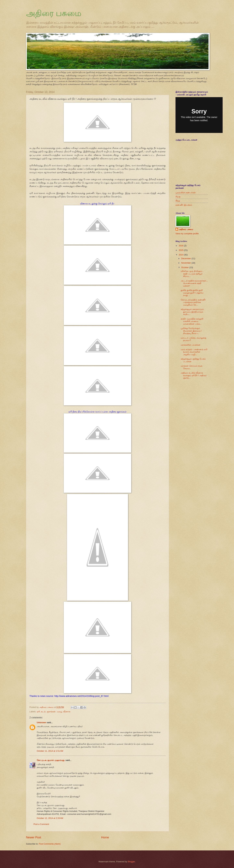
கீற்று (178, 201)
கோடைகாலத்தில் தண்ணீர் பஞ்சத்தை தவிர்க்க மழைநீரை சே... (193, 302)
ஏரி (38, 712)
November (186, 263)
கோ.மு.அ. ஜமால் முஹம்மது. (51, 760)
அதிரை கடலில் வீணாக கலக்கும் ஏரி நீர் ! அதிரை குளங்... (194, 375)
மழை (59, 712)
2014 (181, 255)
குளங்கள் (51, 712)
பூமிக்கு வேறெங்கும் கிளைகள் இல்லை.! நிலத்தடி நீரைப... (191, 331)
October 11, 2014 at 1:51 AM (50, 751)
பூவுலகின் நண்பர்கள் (186, 193)
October (185, 267)
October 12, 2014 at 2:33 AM (50, 818)
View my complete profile (187, 234)
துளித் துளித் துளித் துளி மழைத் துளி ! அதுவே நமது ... (192, 293)
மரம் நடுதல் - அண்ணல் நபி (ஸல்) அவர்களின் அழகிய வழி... (194, 352)
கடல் (43, 712)
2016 (181, 246)
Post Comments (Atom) (50, 844)
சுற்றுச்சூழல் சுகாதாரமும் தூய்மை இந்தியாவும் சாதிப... (192, 312)
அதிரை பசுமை (54, 13)
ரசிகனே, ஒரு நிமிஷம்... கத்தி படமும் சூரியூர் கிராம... (192, 274)
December (186, 258)
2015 (181, 250)
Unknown (41, 722)
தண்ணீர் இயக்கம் (184, 205)
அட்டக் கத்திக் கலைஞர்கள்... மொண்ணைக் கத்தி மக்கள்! (194, 283)
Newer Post (34, 837)
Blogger (131, 862)
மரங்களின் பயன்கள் (191, 345)
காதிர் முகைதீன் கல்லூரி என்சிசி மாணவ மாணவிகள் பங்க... (192, 321)
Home (105, 837)
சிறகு (178, 197)
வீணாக (67, 712)
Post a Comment (41, 824)
